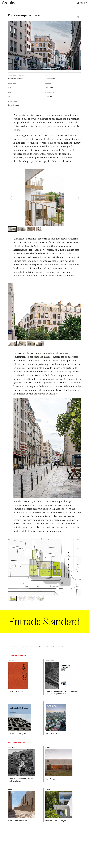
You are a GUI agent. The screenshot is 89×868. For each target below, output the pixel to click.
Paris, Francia (49, 87)
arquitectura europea (18, 647)
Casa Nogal (50, 779)
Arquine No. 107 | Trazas (56, 734)
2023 (10, 96)
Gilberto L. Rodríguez (17, 734)
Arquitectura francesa (32, 647)
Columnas (12, 747)
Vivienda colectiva (59, 647)
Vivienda (50, 647)
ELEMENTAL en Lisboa (17, 821)
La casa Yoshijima (15, 692)
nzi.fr (10, 87)
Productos (12, 660)
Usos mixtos (43, 647)
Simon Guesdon (13, 105)
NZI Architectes (50, 79)
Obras (48, 747)
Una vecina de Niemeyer (56, 821)
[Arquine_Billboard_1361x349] (44, 633)
